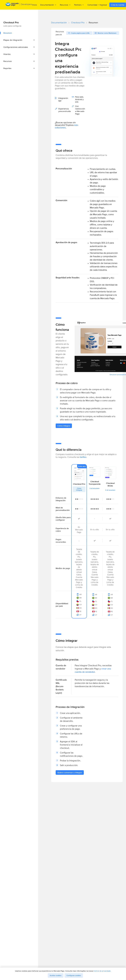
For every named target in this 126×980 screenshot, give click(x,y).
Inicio (35, 5)
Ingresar (103, 5)
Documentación (59, 23)
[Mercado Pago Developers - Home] (19, 5)
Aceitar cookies (56, 975)
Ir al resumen (95, 488)
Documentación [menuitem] (48, 5)
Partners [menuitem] (79, 5)
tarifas (83, 457)
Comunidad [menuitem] (94, 5)
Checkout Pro (78, 23)
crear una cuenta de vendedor (93, 670)
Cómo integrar (79, 489)
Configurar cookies (74, 975)
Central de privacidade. (102, 971)
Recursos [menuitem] (65, 5)
